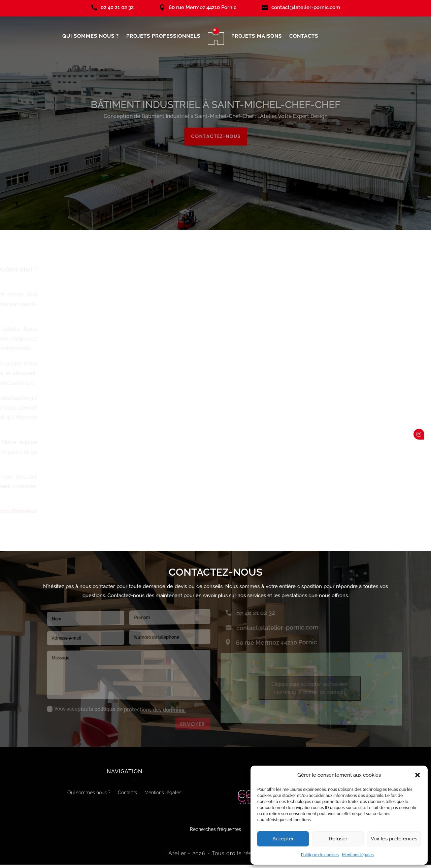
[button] (418, 775)
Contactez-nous (215, 135)
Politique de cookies (320, 855)
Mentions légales (358, 855)
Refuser (338, 839)
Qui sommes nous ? (91, 36)
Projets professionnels (163, 36)
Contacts (304, 36)
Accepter (283, 839)
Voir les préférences (394, 839)
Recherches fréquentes (215, 829)
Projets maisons (257, 36)
